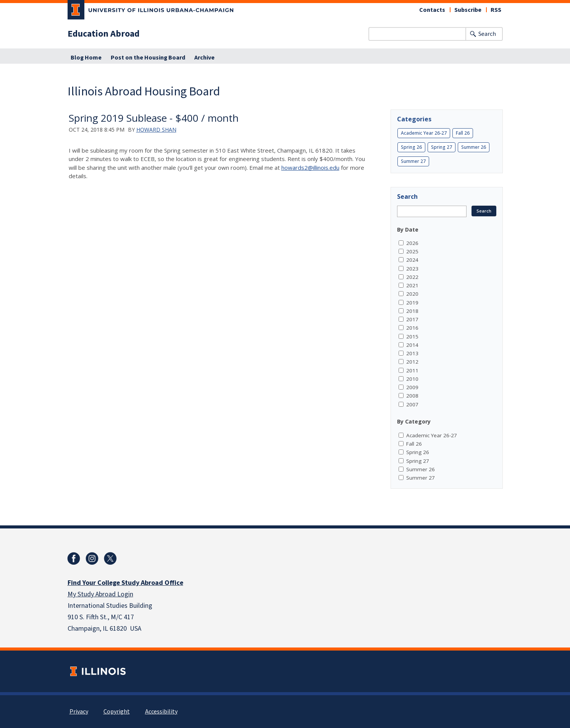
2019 (412, 303)
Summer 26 (474, 147)
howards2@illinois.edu (310, 168)
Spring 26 (411, 147)
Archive (204, 58)
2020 (412, 294)
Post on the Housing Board (148, 58)
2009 (412, 387)
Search (487, 34)
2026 (412, 243)
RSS (496, 10)
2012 (412, 362)
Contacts (432, 10)
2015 (412, 337)
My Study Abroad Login (100, 594)
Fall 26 (463, 133)
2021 (412, 285)
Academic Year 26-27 (424, 133)
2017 (412, 319)
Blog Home (86, 58)
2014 (412, 345)
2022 (412, 277)
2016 (412, 328)
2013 (412, 353)
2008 (412, 396)
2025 (412, 251)
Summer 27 (413, 161)
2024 (412, 260)
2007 (412, 404)
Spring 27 (442, 147)
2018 (412, 311)
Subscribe (468, 10)
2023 (412, 269)
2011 (412, 370)
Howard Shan (156, 130)
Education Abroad (104, 34)
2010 (412, 379)
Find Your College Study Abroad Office (125, 583)
